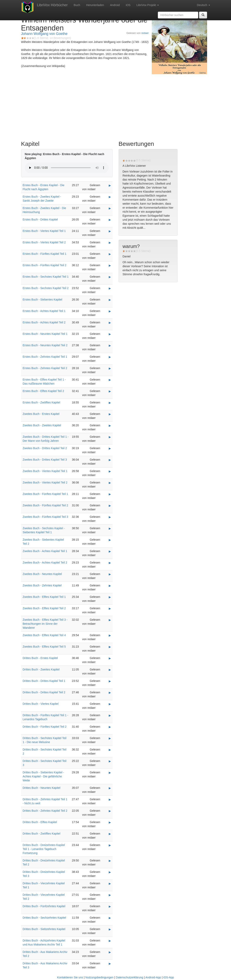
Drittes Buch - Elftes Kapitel (40, 822)
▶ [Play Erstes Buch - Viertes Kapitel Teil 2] (110, 243)
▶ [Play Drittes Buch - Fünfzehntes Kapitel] (110, 906)
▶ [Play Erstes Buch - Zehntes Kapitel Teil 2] (110, 368)
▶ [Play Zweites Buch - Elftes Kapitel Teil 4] (110, 635)
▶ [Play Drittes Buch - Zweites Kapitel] (110, 670)
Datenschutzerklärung (129, 977)
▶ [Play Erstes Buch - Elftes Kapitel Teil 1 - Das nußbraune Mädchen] (110, 380)
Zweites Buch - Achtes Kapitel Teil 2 (45, 563)
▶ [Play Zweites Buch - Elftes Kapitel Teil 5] (110, 647)
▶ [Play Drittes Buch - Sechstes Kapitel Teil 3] (110, 761)
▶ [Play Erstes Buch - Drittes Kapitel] (110, 220)
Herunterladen (95, 5)
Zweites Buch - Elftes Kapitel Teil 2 (44, 608)
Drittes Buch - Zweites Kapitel (41, 669)
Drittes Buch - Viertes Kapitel (41, 704)
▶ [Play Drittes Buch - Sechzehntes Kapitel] (110, 918)
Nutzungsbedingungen (100, 977)
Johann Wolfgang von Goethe (44, 34)
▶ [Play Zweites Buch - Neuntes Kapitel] (110, 574)
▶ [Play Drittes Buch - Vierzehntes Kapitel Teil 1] (110, 884)
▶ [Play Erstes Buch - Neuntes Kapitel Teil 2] (110, 345)
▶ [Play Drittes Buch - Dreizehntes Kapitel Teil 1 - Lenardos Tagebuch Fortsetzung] (110, 845)
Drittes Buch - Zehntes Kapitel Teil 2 (45, 811)
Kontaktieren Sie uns (70, 977)
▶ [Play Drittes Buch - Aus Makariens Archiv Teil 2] (110, 952)
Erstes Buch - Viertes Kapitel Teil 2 (44, 242)
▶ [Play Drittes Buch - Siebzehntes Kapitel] (110, 929)
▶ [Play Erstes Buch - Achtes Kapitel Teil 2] (110, 323)
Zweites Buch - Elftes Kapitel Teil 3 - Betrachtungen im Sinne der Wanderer (45, 624)
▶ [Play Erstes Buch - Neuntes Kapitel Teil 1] (110, 334)
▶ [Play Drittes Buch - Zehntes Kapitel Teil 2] (110, 811)
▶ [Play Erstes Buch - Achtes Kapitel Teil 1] (110, 311)
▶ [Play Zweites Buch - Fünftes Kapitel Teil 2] (110, 506)
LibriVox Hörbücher (52, 5)
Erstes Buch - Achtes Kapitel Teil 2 (44, 322)
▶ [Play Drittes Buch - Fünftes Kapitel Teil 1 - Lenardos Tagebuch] (110, 715)
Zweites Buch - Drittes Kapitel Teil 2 (45, 448)
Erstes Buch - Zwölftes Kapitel (42, 402)
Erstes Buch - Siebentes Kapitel (43, 300)
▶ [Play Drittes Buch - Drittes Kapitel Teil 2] (110, 693)
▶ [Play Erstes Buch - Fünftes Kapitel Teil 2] (110, 265)
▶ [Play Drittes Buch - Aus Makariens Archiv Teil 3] (110, 964)
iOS (128, 5)
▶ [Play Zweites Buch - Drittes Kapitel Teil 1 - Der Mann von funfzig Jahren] (110, 437)
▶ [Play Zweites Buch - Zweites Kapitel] (110, 426)
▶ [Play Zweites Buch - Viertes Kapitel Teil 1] (110, 471)
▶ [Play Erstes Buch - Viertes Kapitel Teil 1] (110, 231)
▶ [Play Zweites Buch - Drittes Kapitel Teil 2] (110, 448)
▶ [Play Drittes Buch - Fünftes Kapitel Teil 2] (110, 727)
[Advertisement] (116, 106)
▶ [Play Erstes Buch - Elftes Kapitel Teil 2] (110, 391)
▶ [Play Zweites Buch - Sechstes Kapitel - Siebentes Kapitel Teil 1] (110, 528)
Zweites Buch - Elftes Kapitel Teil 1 (44, 597)
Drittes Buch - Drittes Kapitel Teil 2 (44, 692)
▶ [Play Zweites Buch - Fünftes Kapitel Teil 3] (110, 517)
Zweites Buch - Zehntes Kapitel (42, 585)
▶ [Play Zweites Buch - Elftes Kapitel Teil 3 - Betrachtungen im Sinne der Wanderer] (110, 620)
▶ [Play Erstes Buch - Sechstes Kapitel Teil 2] (110, 288)
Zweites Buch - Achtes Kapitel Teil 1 (45, 551)
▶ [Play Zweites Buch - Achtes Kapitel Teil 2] (110, 563)
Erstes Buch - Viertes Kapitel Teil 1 (44, 231)
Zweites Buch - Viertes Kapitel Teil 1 (45, 471)
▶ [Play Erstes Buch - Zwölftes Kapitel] (110, 403)
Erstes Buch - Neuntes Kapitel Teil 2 (45, 345)
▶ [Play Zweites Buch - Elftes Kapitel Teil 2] (110, 608)
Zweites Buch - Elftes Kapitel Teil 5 (44, 647)
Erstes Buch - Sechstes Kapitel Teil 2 (46, 288)
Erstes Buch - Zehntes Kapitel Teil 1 (45, 357)
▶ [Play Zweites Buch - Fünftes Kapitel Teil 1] (110, 494)
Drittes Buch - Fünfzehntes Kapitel (44, 906)
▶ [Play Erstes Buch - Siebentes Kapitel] (110, 300)
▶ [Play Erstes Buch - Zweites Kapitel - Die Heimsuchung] (110, 208)
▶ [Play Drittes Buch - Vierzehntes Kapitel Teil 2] (110, 895)
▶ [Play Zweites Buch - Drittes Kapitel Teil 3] (110, 460)
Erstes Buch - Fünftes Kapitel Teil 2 (45, 265)
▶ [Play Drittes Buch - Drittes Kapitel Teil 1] (110, 681)
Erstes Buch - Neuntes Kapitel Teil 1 (45, 334)
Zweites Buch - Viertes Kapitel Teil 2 (45, 482)
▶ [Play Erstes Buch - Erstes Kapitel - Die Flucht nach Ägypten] (110, 185)
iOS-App (169, 977)
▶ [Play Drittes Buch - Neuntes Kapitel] (110, 788)
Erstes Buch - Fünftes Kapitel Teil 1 (45, 254)
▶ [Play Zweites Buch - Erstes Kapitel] (110, 414)
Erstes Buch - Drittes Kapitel (40, 219)
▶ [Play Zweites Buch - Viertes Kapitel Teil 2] (110, 483)
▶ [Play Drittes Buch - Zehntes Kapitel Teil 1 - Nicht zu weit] (110, 799)
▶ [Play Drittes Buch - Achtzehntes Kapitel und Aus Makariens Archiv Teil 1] (110, 941)
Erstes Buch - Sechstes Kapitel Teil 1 (46, 277)
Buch (77, 5)
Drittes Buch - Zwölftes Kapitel (42, 834)
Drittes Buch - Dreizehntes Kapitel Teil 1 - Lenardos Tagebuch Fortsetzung (44, 849)
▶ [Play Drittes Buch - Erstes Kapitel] (110, 658)
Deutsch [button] (203, 5)
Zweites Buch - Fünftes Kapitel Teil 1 (45, 494)
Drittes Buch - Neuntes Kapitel (42, 788)
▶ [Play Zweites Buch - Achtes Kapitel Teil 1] (110, 551)
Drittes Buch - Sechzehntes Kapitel (44, 918)
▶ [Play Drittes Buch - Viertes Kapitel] (110, 704)
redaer (145, 33)
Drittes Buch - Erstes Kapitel (40, 658)
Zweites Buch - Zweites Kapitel (42, 425)
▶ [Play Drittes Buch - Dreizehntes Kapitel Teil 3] (110, 872)
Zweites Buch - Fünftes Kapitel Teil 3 (45, 517)
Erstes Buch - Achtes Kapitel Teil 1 (44, 311)
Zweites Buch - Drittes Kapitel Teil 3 (45, 460)
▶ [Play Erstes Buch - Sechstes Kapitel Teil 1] (110, 277)
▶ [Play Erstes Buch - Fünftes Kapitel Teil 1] (110, 254)
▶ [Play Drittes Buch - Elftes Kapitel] (110, 822)
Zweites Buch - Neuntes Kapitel (42, 574)
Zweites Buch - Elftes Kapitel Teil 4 (44, 635)
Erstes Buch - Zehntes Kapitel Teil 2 (45, 368)
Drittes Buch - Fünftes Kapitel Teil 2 (45, 727)
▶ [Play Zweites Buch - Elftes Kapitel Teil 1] (110, 597)
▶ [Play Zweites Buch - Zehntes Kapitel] (110, 586)
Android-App (153, 977)
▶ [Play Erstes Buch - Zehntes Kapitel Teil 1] (110, 357)
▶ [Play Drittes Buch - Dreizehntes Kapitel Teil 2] (110, 861)
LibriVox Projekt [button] (148, 5)
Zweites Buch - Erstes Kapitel (41, 414)
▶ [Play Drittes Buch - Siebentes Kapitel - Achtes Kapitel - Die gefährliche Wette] (110, 773)
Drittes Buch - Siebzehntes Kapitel (44, 929)
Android (115, 5)
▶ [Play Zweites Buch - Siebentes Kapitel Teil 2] (110, 540)
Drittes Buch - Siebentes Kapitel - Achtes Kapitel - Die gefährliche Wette (43, 776)
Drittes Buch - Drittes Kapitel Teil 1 (44, 681)
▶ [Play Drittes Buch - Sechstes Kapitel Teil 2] (110, 750)
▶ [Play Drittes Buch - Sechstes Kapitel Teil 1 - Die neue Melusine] (110, 738)
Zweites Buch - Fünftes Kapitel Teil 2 (45, 505)
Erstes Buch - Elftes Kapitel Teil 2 (43, 391)
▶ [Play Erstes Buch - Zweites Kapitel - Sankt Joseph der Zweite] (110, 197)
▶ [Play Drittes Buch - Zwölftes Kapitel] (110, 834)
